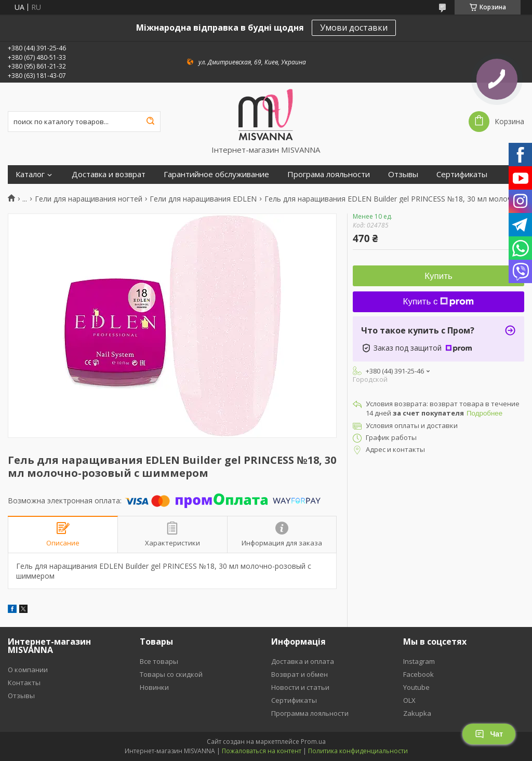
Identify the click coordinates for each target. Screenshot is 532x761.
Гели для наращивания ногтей (89, 199)
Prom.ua (313, 742)
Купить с (439, 302)
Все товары (159, 661)
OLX (409, 700)
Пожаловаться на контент (262, 751)
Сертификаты (462, 174)
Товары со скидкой (171, 674)
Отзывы (403, 174)
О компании (28, 670)
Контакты (24, 683)
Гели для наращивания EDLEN (203, 199)
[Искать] (150, 122)
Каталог (30, 174)
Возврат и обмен (300, 674)
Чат (489, 734)
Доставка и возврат (109, 174)
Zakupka (417, 713)
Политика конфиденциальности (358, 751)
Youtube (416, 687)
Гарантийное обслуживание (216, 174)
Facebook (418, 674)
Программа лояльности (310, 713)
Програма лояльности (329, 174)
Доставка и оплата (303, 661)
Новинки (154, 687)
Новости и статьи (300, 687)
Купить (438, 276)
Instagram (419, 661)
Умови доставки (354, 28)
